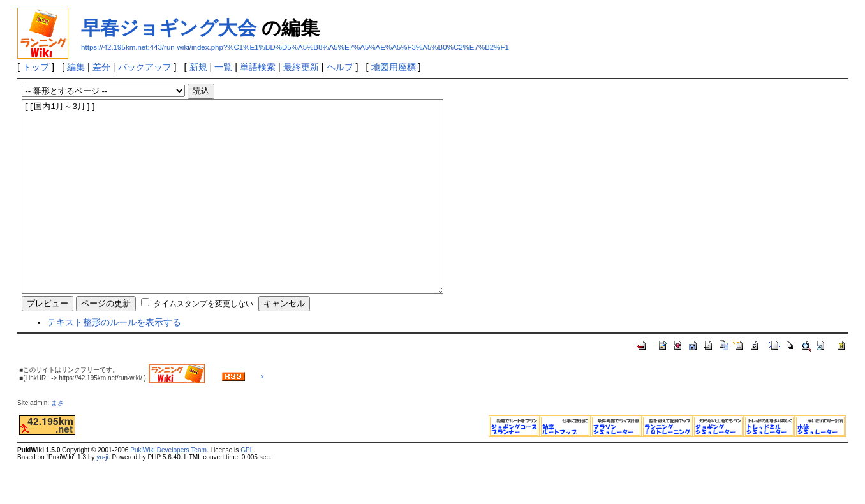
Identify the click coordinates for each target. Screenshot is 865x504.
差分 (101, 67)
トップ (36, 67)
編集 (76, 67)
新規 (198, 67)
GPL (247, 488)
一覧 (223, 67)
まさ (61, 441)
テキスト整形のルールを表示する (114, 360)
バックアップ (145, 67)
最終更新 (301, 67)
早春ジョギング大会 (169, 28)
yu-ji (102, 495)
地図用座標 (394, 67)
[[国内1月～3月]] (258, 216)
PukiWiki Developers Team (168, 488)
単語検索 (258, 67)
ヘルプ (340, 67)
